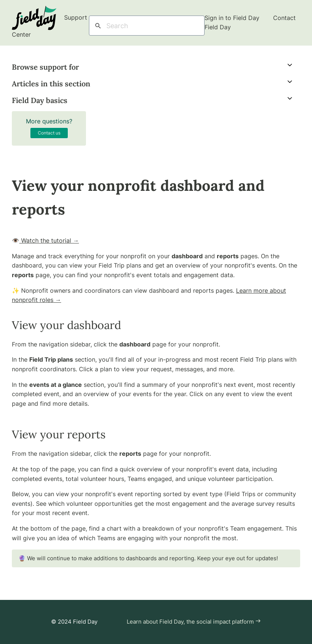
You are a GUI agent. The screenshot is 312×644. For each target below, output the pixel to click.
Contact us (49, 133)
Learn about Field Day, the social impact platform (194, 622)
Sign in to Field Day (233, 18)
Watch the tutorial (49, 240)
